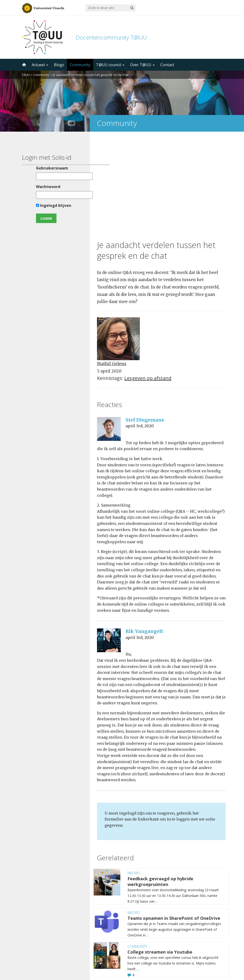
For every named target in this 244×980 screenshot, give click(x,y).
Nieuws (134, 774)
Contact (167, 65)
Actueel (40, 65)
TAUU (26, 75)
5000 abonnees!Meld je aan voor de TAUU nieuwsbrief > (173, 918)
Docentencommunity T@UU (111, 37)
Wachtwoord (38, 187)
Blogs (59, 65)
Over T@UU (142, 65)
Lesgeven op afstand (148, 280)
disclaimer (213, 957)
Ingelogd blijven (44, 205)
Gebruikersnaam (42, 168)
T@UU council (110, 65)
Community (80, 65)
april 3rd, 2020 (140, 327)
